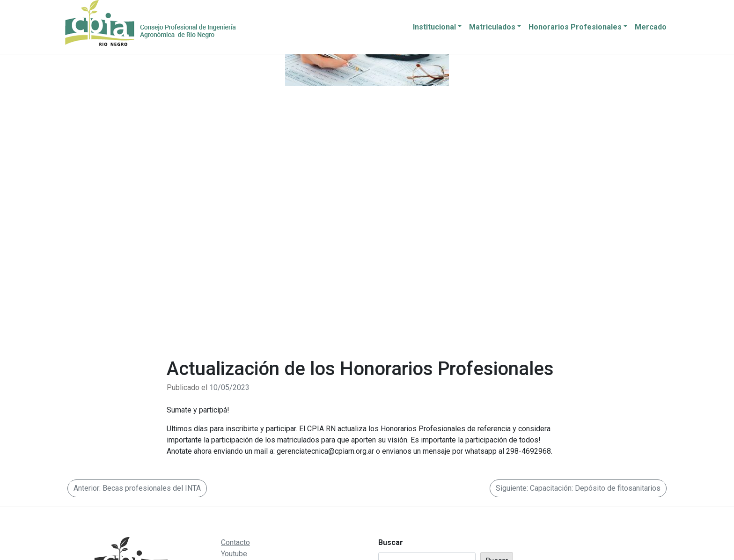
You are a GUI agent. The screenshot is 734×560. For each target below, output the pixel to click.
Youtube (234, 554)
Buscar (391, 542)
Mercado (651, 27)
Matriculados (492, 27)
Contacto (235, 542)
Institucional (434, 27)
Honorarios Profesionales (575, 27)
